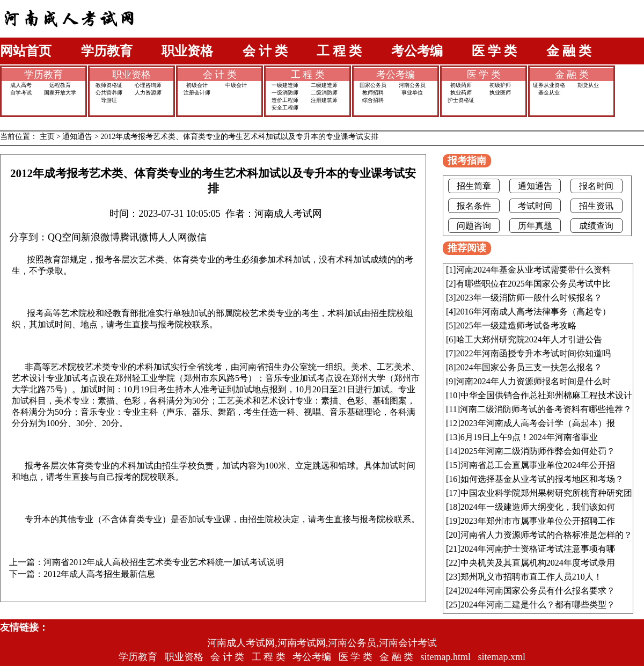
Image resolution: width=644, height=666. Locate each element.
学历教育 (107, 51)
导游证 (109, 100)
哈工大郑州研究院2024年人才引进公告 (529, 339)
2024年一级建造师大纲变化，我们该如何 (538, 507)
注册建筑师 (324, 100)
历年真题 (535, 226)
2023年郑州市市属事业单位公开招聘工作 (538, 521)
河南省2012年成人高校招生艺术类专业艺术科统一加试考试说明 (164, 562)
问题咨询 (474, 226)
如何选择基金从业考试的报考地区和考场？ (542, 479)
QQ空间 (64, 237)
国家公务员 (373, 85)
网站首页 (26, 51)
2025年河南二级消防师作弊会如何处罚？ (538, 451)
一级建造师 (285, 85)
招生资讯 (596, 206)
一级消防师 (285, 93)
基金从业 (549, 93)
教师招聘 (373, 93)
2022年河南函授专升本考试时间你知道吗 (533, 353)
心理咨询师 (148, 85)
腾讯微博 (139, 237)
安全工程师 (285, 108)
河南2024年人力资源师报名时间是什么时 (533, 381)
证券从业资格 (549, 85)
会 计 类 (265, 51)
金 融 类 (569, 51)
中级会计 (236, 85)
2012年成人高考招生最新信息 (99, 574)
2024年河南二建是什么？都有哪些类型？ (538, 605)
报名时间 (596, 186)
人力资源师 (148, 93)
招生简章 (474, 186)
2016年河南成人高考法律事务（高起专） (533, 312)
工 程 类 (339, 51)
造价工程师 (285, 100)
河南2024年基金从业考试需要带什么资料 (533, 270)
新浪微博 (100, 237)
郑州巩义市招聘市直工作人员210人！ (531, 577)
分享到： (28, 237)
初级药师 (461, 85)
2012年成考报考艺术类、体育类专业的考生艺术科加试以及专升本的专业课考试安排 (239, 137)
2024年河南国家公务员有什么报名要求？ (538, 591)
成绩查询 (596, 226)
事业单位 (412, 93)
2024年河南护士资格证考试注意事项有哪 (538, 549)
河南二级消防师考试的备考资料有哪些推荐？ (546, 409)
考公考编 (417, 51)
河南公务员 (412, 85)
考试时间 (535, 206)
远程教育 (60, 85)
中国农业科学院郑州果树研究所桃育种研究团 (546, 493)
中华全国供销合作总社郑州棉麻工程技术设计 (546, 395)
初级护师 (500, 85)
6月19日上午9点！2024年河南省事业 (529, 437)
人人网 (173, 237)
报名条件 (474, 206)
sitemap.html (446, 657)
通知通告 (77, 137)
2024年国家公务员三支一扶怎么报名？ (529, 367)
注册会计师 (197, 93)
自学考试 (21, 93)
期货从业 (588, 85)
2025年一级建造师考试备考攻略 (516, 325)
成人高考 (21, 85)
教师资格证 (109, 85)
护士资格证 (461, 100)
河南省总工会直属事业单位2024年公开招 (538, 465)
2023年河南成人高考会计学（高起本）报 (538, 423)
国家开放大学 (60, 93)
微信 (197, 237)
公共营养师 (109, 93)
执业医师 (500, 93)
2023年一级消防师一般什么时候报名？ (529, 298)
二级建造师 (324, 85)
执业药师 (461, 93)
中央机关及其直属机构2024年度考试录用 (538, 563)
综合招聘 (373, 100)
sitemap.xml (502, 657)
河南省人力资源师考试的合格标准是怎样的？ (546, 535)
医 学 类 (494, 51)
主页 (47, 137)
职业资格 (187, 51)
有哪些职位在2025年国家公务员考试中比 (533, 284)
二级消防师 (324, 93)
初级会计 (197, 85)
